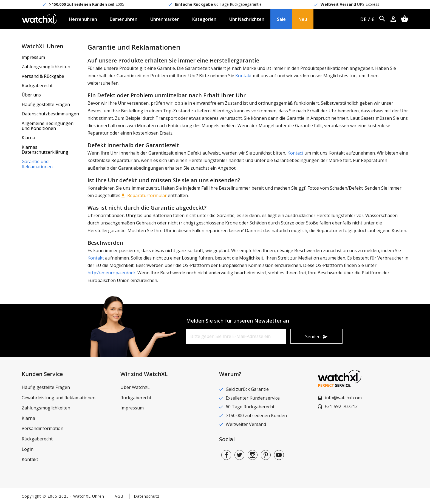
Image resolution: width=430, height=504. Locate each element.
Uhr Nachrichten (247, 19)
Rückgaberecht (37, 86)
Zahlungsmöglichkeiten (46, 67)
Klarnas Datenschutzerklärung (45, 150)
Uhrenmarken (165, 19)
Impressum (33, 57)
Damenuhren (124, 19)
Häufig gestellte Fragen (46, 104)
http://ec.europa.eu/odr (111, 273)
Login (28, 449)
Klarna (28, 138)
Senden (313, 337)
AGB (119, 496)
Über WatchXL (135, 387)
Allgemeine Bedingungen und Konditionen (48, 126)
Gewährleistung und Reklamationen (59, 398)
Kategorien (204, 19)
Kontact (295, 153)
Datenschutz (147, 496)
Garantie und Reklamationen (37, 164)
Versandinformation (43, 428)
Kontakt (244, 76)
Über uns (31, 95)
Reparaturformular (147, 195)
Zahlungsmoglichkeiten (46, 408)
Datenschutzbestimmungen (50, 114)
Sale (281, 19)
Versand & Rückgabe (43, 76)
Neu (303, 19)
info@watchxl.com (343, 398)
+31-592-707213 (341, 406)
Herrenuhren (83, 19)
